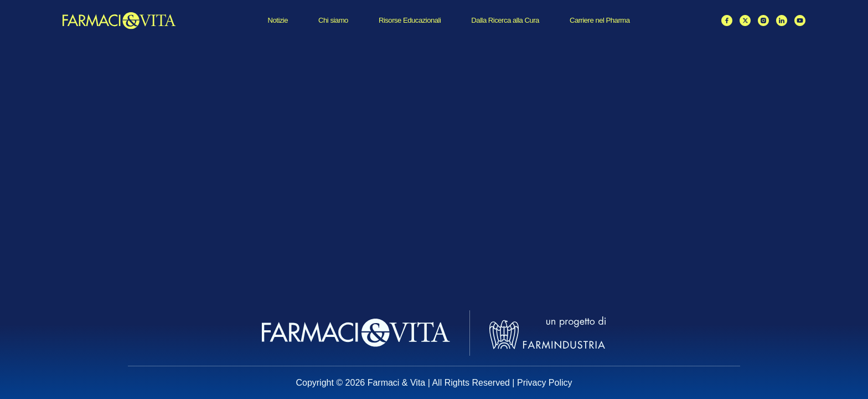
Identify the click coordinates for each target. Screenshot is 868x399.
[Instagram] (763, 21)
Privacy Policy (545, 383)
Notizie (278, 20)
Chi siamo (333, 20)
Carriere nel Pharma (600, 20)
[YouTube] (800, 21)
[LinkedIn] (782, 21)
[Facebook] (727, 21)
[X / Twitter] (745, 21)
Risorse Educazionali (410, 20)
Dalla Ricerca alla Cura (505, 20)
